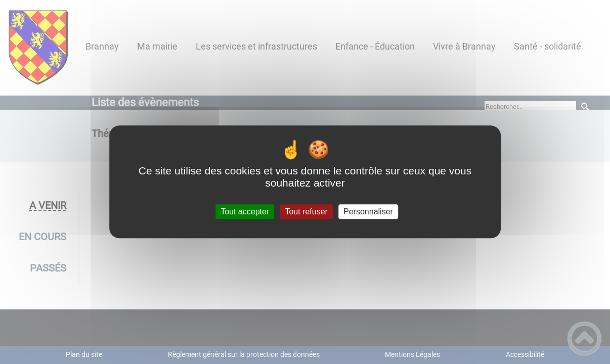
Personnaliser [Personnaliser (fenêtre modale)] (368, 212)
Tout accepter (245, 212)
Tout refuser (306, 212)
